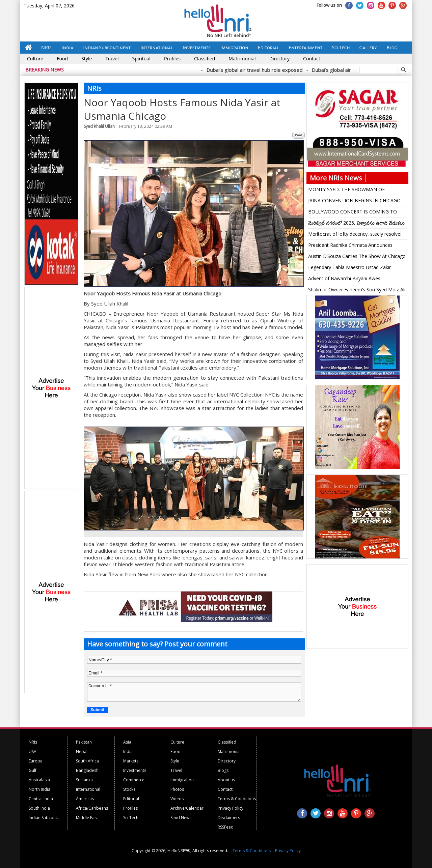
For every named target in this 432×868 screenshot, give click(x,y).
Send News (181, 818)
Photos (177, 789)
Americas (85, 799)
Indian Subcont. (43, 818)
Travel (112, 59)
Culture (35, 59)
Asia (127, 742)
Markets (131, 761)
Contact (312, 59)
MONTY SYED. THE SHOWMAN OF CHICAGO (346, 191)
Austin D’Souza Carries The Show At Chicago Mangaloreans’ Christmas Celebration (357, 257)
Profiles (172, 59)
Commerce (134, 780)
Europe (36, 761)
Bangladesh (87, 770)
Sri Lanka (84, 780)
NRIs (46, 48)
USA (33, 751)
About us (226, 780)
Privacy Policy (231, 808)
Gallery (368, 48)
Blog (392, 48)
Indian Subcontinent (107, 48)
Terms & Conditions (237, 799)
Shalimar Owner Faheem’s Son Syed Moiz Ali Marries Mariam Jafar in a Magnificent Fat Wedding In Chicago (357, 291)
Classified (205, 59)
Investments (197, 48)
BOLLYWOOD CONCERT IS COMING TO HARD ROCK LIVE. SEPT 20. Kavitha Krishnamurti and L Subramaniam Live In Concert (353, 213)
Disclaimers (229, 818)
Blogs (223, 770)
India (67, 48)
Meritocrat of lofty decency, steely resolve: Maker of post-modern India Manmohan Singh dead (355, 235)
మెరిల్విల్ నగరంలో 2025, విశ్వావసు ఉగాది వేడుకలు (356, 223)
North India (39, 789)
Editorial (268, 48)
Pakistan (84, 742)
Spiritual (141, 59)
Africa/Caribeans (92, 808)
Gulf (33, 770)
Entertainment (306, 48)
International (157, 48)
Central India (41, 799)
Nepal (82, 751)
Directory (279, 59)
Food (62, 59)
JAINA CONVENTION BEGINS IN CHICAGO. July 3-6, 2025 (355, 202)
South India (39, 808)
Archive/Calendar (187, 808)
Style (87, 59)
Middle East (87, 818)
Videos (177, 799)
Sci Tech (341, 48)
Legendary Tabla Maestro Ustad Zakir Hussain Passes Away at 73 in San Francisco (356, 268)
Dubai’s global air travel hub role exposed (260, 70)
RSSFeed (226, 827)
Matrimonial (242, 59)
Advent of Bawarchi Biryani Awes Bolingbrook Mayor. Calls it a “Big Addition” (355, 280)
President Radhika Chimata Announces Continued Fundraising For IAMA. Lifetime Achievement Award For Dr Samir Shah (354, 246)
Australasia (39, 780)
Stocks (129, 789)
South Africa (87, 761)
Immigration (234, 48)
